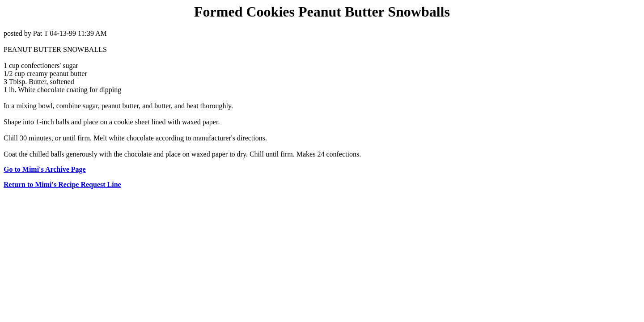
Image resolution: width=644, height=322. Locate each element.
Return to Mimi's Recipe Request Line (62, 184)
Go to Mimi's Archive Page (45, 169)
